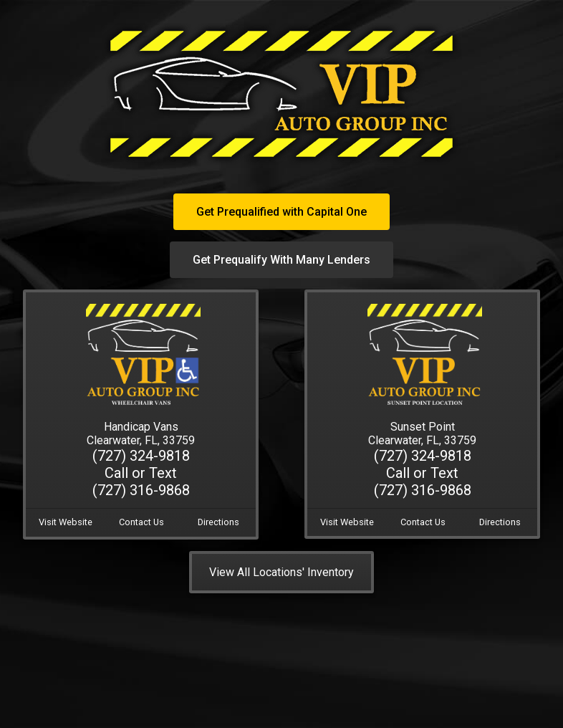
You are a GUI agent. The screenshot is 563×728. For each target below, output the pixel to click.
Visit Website (66, 522)
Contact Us (141, 522)
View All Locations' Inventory (281, 572)
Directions (218, 522)
